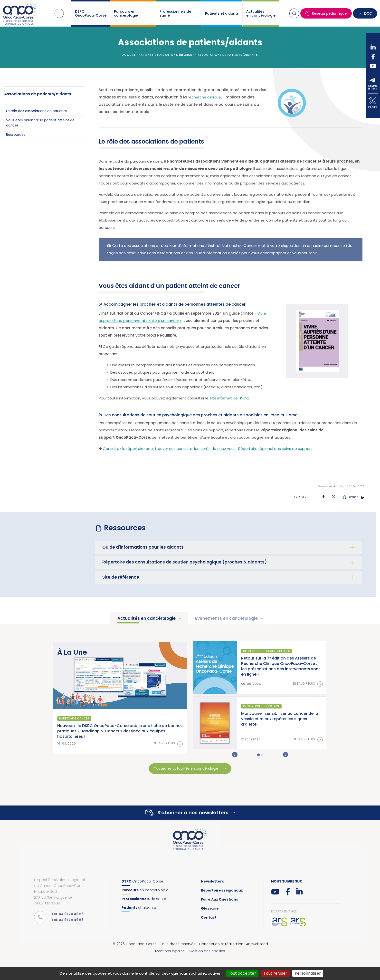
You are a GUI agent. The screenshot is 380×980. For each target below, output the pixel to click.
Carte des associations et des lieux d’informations (158, 246)
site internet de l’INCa (229, 398)
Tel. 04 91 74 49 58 (67, 920)
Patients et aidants (222, 13)
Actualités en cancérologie (261, 13)
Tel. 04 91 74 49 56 (67, 914)
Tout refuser (275, 973)
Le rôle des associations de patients (36, 111)
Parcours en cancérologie (126, 13)
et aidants (139, 908)
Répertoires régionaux (222, 890)
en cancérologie (145, 890)
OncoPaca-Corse (142, 881)
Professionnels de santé (175, 13)
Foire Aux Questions (219, 899)
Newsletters (212, 881)
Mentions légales (170, 951)
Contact (209, 917)
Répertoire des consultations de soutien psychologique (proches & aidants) (185, 562)
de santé (144, 899)
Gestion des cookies (207, 951)
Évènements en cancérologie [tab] (227, 618)
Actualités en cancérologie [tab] (147, 618)
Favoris (351, 497)
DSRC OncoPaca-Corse (91, 13)
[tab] (258, 755)
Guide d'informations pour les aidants (143, 547)
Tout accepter (242, 973)
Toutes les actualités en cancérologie (187, 768)
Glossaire (210, 908)
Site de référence (121, 577)
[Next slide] (285, 755)
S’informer (185, 55)
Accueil (59, 13)
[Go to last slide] (235, 755)
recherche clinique (204, 97)
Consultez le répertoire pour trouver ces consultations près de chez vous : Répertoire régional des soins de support (208, 449)
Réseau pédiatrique (326, 13)
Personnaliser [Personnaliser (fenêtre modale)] (308, 973)
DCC (365, 13)
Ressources (16, 135)
